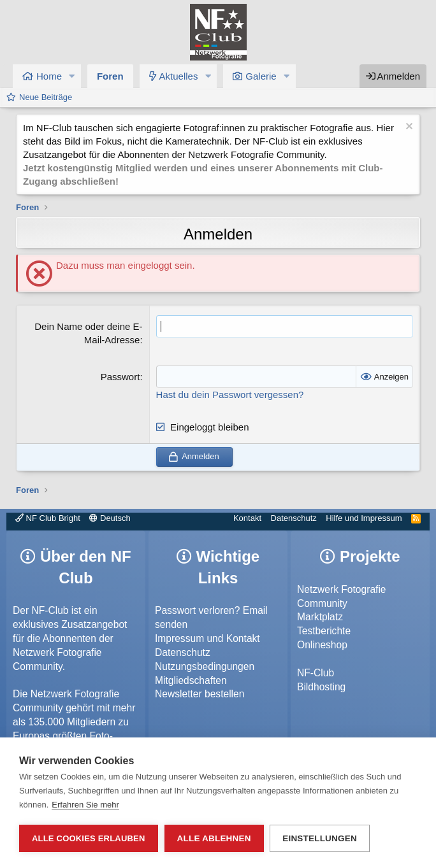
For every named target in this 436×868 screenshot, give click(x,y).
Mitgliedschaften (191, 680)
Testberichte (324, 631)
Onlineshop (322, 645)
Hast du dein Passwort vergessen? (230, 395)
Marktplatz (320, 617)
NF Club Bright (48, 518)
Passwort (120, 377)
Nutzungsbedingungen (205, 666)
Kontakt (247, 518)
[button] (72, 76)
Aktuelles (179, 76)
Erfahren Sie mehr (85, 805)
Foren (110, 76)
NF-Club (316, 673)
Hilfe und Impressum (364, 518)
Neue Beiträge (46, 97)
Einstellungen (320, 838)
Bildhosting (321, 687)
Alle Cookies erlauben (89, 838)
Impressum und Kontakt (207, 638)
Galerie (261, 76)
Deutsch (110, 518)
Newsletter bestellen (200, 694)
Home (49, 76)
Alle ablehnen (214, 838)
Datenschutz (294, 518)
